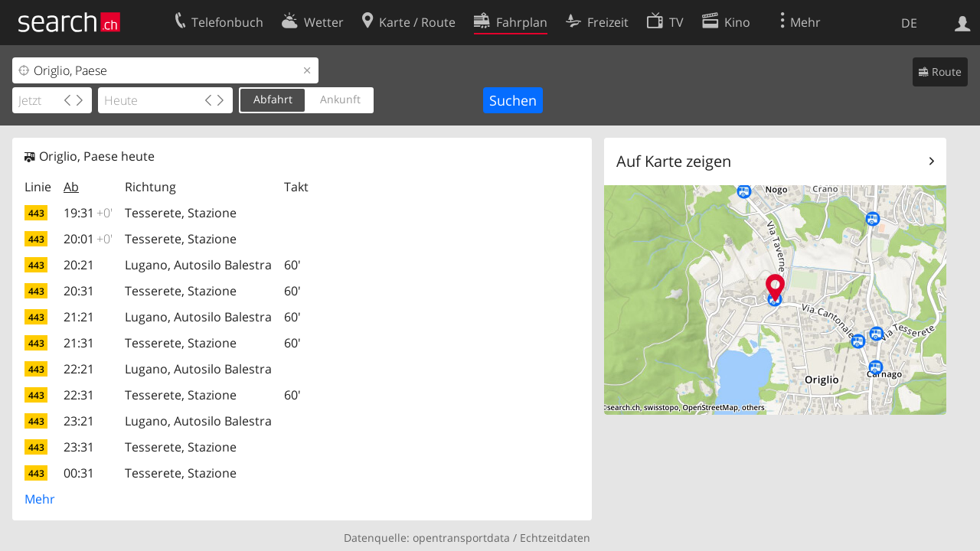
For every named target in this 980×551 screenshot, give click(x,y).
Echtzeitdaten (555, 538)
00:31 (79, 473)
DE (909, 23)
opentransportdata (461, 538)
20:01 (88, 239)
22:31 (79, 395)
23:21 (79, 421)
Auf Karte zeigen (674, 161)
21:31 (79, 343)
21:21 (79, 317)
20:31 (79, 291)
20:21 (79, 265)
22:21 (79, 369)
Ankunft (340, 99)
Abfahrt (273, 99)
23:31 (79, 447)
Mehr (40, 499)
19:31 (88, 213)
